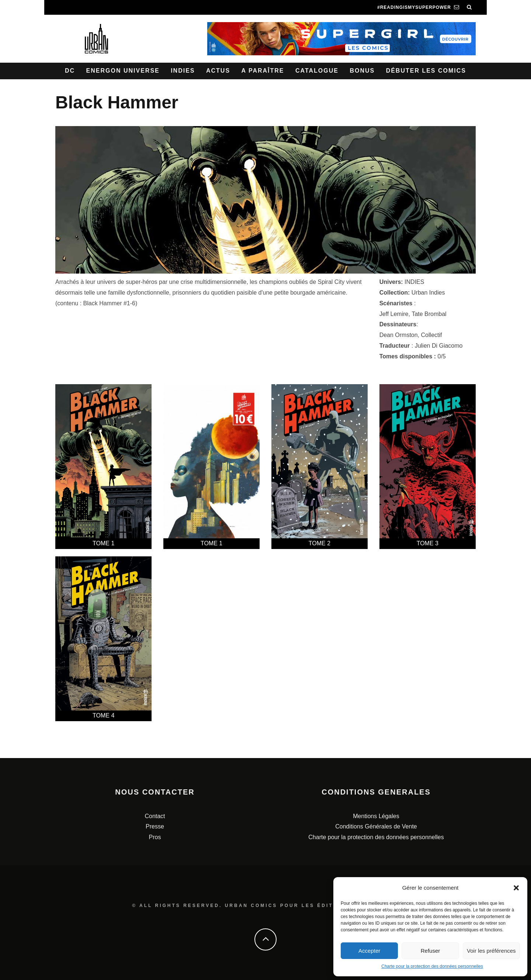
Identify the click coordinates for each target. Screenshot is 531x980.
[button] (516, 888)
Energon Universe (123, 71)
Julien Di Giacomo (439, 346)
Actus (218, 71)
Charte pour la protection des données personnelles (432, 966)
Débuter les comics (426, 71)
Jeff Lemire (394, 314)
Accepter (369, 951)
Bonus (362, 71)
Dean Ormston (399, 335)
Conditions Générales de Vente (376, 826)
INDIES (414, 282)
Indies (183, 71)
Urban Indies (428, 293)
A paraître (263, 71)
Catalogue (317, 71)
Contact (155, 816)
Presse (155, 826)
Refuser (431, 951)
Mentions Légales (376, 816)
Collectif (432, 335)
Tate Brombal (429, 314)
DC (70, 71)
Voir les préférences (491, 951)
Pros (155, 837)
